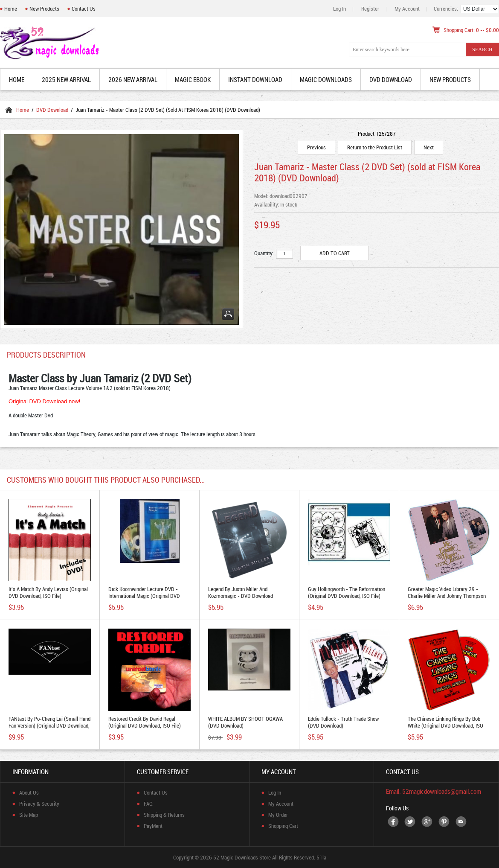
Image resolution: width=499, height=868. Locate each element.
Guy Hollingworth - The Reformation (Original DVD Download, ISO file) (347, 592)
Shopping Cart (283, 826)
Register (370, 9)
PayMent (153, 826)
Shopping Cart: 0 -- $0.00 (471, 30)
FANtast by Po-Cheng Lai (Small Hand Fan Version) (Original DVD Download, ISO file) (49, 725)
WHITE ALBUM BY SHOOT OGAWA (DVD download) (245, 722)
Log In (339, 9)
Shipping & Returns (164, 815)
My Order (278, 815)
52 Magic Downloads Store (242, 857)
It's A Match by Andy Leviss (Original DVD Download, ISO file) (48, 592)
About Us (29, 792)
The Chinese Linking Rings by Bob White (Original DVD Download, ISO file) (445, 725)
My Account (407, 9)
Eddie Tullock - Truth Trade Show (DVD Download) (343, 722)
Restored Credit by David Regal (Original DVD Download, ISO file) (145, 722)
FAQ (148, 804)
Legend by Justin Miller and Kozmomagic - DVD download (241, 592)
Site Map (29, 815)
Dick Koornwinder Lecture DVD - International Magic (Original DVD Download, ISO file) (144, 596)
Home (11, 9)
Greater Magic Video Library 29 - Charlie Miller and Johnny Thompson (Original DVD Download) (447, 596)
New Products (44, 9)
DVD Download (52, 110)
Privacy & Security (39, 804)
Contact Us (84, 9)
